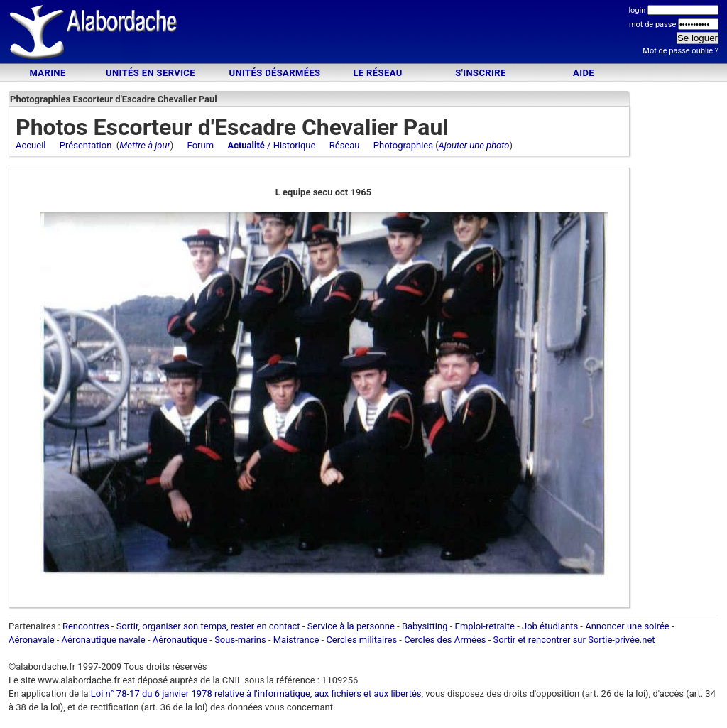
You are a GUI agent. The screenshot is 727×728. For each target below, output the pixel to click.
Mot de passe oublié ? (680, 51)
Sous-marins (240, 640)
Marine (47, 73)
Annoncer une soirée (627, 626)
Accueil (31, 145)
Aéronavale (32, 640)
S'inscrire (480, 73)
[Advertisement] (363, 34)
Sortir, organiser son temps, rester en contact (208, 626)
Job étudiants (550, 626)
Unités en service (151, 73)
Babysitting (425, 626)
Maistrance (296, 640)
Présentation (86, 145)
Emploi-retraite (485, 626)
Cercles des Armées (445, 640)
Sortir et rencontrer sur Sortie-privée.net (574, 640)
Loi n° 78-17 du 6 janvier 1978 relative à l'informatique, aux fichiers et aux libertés (255, 694)
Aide (584, 73)
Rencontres (86, 626)
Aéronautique (181, 640)
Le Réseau (377, 73)
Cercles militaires (361, 640)
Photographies (403, 145)
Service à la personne (351, 626)
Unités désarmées (274, 73)
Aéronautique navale (104, 640)
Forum (201, 145)
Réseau (345, 145)
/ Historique (271, 145)
